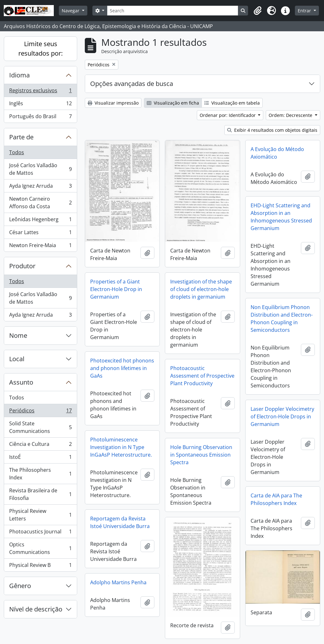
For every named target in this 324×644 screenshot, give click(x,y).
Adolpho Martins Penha (118, 582)
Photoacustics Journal (40, 533)
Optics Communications (40, 548)
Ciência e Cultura (40, 445)
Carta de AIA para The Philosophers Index (276, 499)
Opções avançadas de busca (132, 84)
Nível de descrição (36, 609)
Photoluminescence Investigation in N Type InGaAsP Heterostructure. (121, 447)
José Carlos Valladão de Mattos (40, 169)
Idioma (19, 75)
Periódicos (40, 412)
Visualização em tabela (232, 103)
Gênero (20, 586)
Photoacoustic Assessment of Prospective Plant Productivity (202, 376)
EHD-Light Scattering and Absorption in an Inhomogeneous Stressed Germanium (281, 217)
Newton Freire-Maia (40, 246)
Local (17, 359)
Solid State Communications (40, 427)
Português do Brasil (40, 118)
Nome (18, 335)
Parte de (21, 137)
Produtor (22, 266)
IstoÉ (40, 458)
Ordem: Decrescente (291, 115)
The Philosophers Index (40, 474)
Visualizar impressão (113, 103)
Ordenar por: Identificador (228, 115)
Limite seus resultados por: (40, 49)
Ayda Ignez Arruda (40, 187)
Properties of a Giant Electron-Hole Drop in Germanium (116, 289)
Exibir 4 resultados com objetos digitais (272, 130)
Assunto (21, 382)
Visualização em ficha (173, 103)
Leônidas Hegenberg (40, 221)
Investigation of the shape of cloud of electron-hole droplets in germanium (201, 289)
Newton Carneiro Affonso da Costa (40, 203)
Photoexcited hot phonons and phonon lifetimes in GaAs (122, 368)
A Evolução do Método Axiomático (277, 153)
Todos (17, 152)
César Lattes (40, 234)
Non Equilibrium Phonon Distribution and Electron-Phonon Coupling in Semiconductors (282, 319)
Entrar (305, 11)
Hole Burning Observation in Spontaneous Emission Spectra (201, 455)
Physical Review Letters (40, 515)
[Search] (173, 11)
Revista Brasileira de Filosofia (40, 494)
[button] (258, 11)
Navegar (71, 11)
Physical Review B (40, 566)
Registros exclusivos (40, 92)
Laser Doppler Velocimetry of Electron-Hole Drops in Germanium (282, 416)
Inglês (40, 105)
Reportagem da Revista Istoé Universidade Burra (120, 522)
